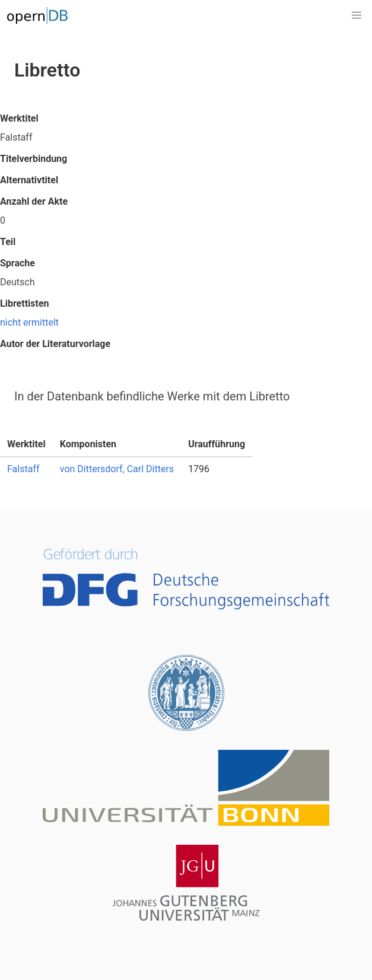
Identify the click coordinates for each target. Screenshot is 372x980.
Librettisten (25, 303)
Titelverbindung (34, 159)
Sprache (18, 263)
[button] (357, 15)
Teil (8, 242)
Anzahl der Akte (34, 201)
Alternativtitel (29, 180)
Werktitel (19, 118)
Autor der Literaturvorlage (55, 344)
